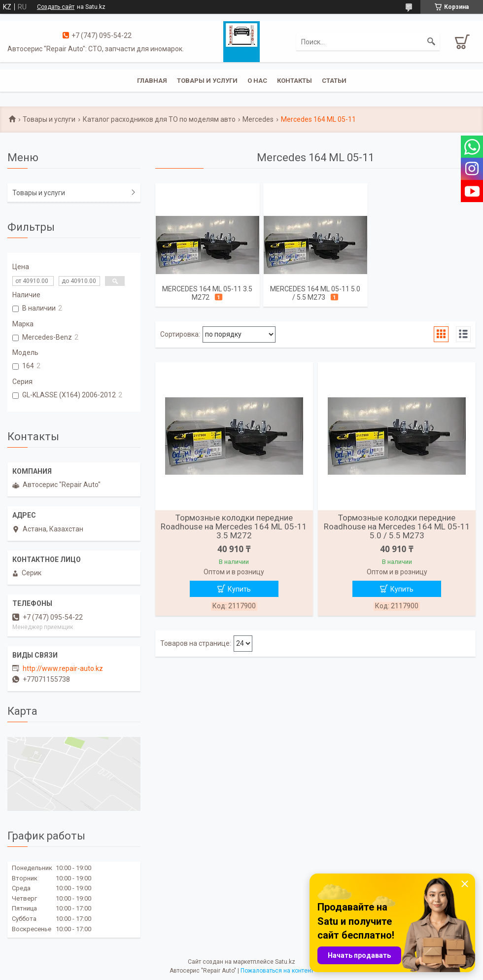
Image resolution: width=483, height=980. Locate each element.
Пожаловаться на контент (277, 971)
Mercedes (258, 119)
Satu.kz (285, 962)
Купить (239, 589)
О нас (257, 81)
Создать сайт (56, 7)
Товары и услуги (207, 81)
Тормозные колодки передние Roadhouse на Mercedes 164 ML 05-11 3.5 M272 (234, 526)
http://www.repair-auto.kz (63, 668)
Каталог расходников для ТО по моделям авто (159, 119)
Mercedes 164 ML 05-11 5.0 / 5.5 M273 (315, 293)
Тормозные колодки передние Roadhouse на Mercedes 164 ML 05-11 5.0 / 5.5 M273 (397, 526)
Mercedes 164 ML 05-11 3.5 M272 (207, 293)
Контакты (294, 81)
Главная (152, 81)
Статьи (334, 81)
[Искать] (431, 42)
